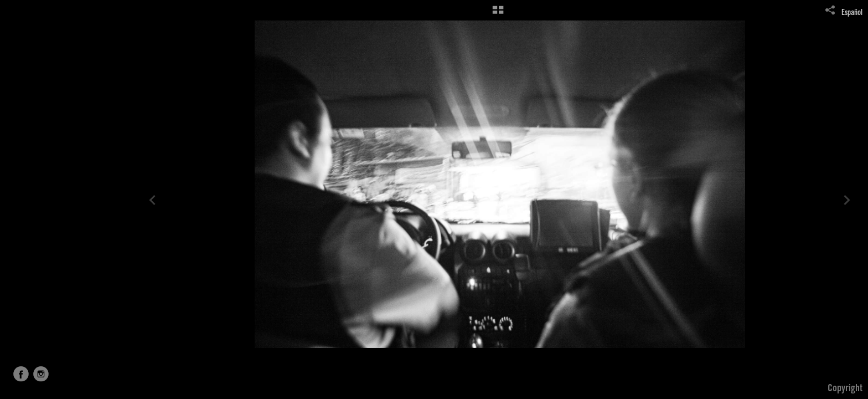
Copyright (845, 389)
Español (852, 13)
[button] (498, 14)
